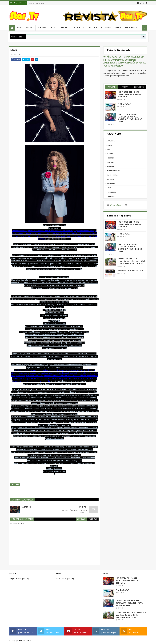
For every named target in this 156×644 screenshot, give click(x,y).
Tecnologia (131, 28)
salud (109, 188)
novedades (111, 183)
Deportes (79, 28)
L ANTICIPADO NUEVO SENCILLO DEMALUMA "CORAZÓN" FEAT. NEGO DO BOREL (130, 603)
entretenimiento (113, 171)
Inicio (31, 3)
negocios (110, 179)
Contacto (40, 3)
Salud (118, 28)
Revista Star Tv (117, 205)
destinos (110, 162)
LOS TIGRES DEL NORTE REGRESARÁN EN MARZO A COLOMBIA (129, 94)
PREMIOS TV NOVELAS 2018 (130, 271)
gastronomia (112, 175)
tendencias (111, 196)
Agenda (30, 28)
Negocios (106, 28)
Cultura (42, 28)
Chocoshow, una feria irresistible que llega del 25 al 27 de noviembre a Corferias (131, 261)
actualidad (111, 141)
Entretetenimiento (60, 28)
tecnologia (111, 192)
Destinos (93, 28)
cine (108, 149)
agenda (109, 145)
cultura (110, 154)
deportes (110, 158)
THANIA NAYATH (125, 104)
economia (110, 166)
